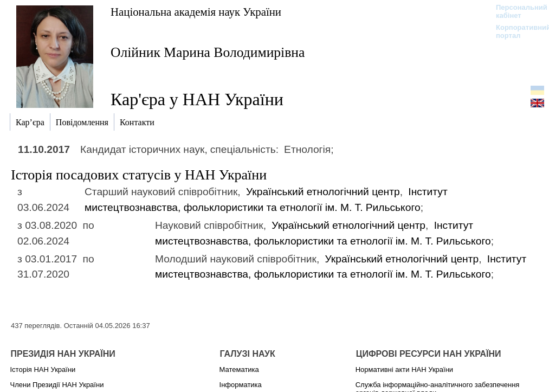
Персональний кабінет (516, 11)
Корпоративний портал (516, 31)
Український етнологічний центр (323, 192)
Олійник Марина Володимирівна (208, 52)
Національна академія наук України (196, 12)
